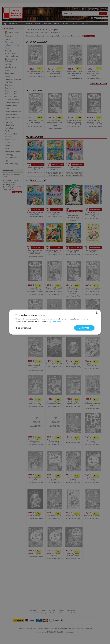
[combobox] (97, 313)
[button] (23, 328)
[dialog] (55, 322)
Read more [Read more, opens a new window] (56, 322)
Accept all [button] (84, 328)
